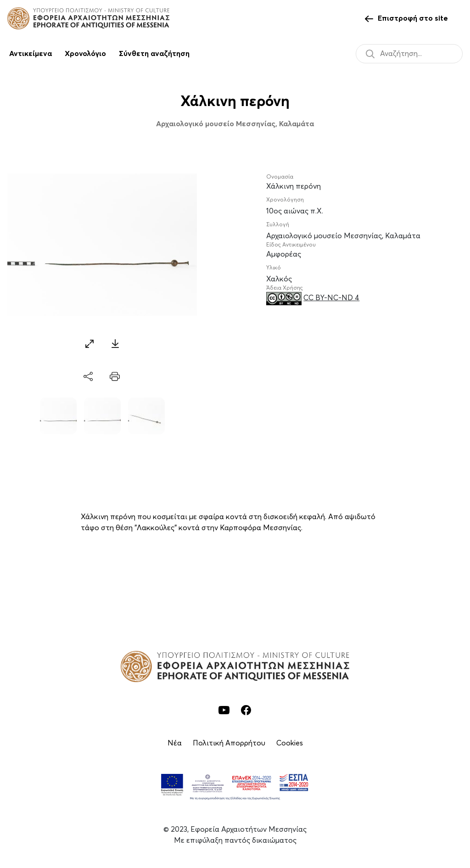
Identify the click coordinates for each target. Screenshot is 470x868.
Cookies (290, 743)
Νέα (175, 743)
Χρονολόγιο (85, 54)
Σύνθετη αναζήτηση (154, 54)
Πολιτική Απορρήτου (229, 743)
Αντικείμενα (31, 54)
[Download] (115, 343)
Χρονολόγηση (285, 200)
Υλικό (274, 268)
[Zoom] (90, 343)
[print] (115, 377)
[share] (89, 377)
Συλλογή (278, 225)
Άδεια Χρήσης (285, 288)
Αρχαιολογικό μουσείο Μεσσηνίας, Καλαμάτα (235, 124)
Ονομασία (280, 177)
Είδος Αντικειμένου (291, 245)
